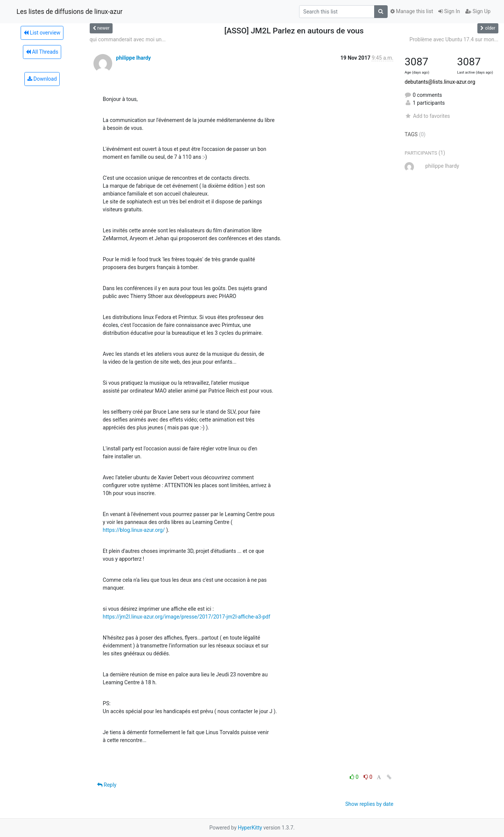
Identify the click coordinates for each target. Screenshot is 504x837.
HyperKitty (250, 828)
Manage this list (412, 11)
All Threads (42, 52)
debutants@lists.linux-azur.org (440, 82)
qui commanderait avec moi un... (128, 39)
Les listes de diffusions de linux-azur (69, 12)
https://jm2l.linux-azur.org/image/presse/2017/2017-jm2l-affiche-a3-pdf (187, 617)
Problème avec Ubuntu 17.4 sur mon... (454, 39)
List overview (42, 33)
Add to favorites (427, 116)
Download (42, 79)
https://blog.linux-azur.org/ (134, 530)
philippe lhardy (133, 58)
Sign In (449, 11)
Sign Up (478, 11)
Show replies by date (369, 804)
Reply (107, 785)
